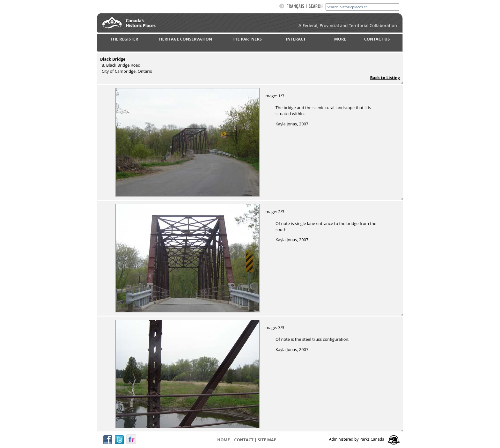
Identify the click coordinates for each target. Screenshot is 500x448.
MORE (340, 39)
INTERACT (296, 39)
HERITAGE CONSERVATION (186, 39)
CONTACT (244, 440)
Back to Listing (385, 78)
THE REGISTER (125, 39)
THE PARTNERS (247, 39)
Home (223, 440)
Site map (267, 440)
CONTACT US (377, 39)
